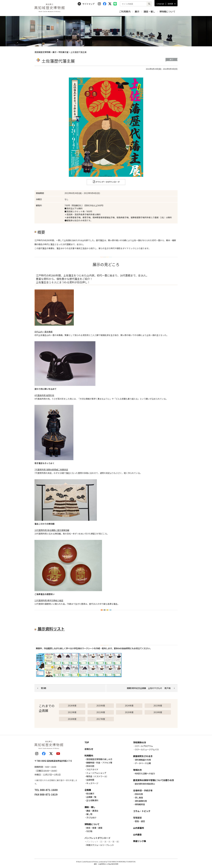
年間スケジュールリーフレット (100, 845)
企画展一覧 (91, 797)
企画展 (88, 790)
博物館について (167, 11)
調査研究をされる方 (143, 756)
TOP (87, 742)
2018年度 (72, 719)
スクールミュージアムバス (147, 749)
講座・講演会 (92, 811)
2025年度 (101, 706)
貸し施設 (139, 797)
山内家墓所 (139, 828)
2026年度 (72, 706)
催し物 (89, 814)
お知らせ (89, 749)
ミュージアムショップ (96, 773)
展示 (137, 11)
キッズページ (92, 783)
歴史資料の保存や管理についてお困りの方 (154, 780)
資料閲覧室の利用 (143, 760)
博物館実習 (140, 804)
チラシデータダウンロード (108, 182)
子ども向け (91, 818)
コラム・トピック (142, 811)
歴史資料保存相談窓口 (145, 784)
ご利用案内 (125, 11)
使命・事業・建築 (94, 828)
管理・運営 (140, 821)
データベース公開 (143, 763)
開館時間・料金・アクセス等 (99, 763)
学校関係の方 (140, 742)
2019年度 (158, 712)
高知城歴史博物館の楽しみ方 (99, 759)
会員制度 (90, 780)
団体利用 (90, 766)
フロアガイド (92, 769)
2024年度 (129, 706)
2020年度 (129, 712)
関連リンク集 (140, 841)
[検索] (149, 4)
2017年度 (101, 719)
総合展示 (90, 793)
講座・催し (149, 11)
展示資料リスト (51, 629)
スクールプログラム (144, 746)
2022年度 (72, 712)
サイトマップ (86, 4)
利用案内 (89, 756)
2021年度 (101, 712)
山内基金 (137, 834)
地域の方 (137, 770)
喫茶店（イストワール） (97, 776)
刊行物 (89, 831)
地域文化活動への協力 (145, 773)
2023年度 (158, 706)
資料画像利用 (141, 801)
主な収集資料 (92, 800)
